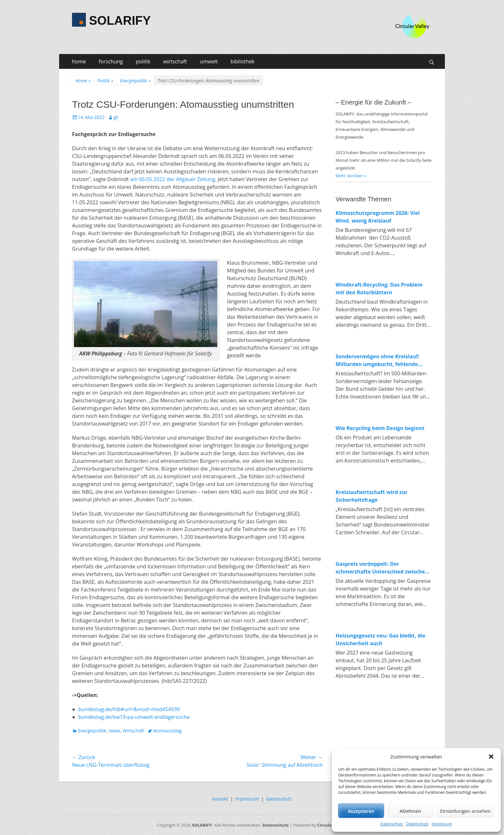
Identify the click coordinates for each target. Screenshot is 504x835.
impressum (247, 799)
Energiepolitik (135, 81)
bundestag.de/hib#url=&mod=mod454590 (129, 709)
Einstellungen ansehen (465, 811)
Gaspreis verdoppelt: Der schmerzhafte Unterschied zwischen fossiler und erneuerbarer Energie (382, 568)
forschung (111, 61)
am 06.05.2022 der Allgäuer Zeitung (173, 179)
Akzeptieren (361, 811)
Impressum (442, 824)
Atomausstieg (167, 731)
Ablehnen (410, 811)
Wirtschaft (133, 731)
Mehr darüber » (351, 176)
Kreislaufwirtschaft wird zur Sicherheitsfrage (372, 496)
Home (83, 81)
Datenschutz (392, 824)
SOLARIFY (120, 21)
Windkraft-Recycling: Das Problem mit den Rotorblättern (379, 289)
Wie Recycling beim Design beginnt (380, 428)
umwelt (209, 61)
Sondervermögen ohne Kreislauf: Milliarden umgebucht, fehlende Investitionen (378, 360)
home (79, 61)
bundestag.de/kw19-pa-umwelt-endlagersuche (134, 717)
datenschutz (279, 799)
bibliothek (242, 61)
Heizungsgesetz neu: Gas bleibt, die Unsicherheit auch (380, 639)
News (114, 731)
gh (116, 117)
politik (143, 61)
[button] (491, 757)
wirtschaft (175, 61)
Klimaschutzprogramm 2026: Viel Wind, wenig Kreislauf (378, 217)
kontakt (220, 799)
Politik (105, 81)
